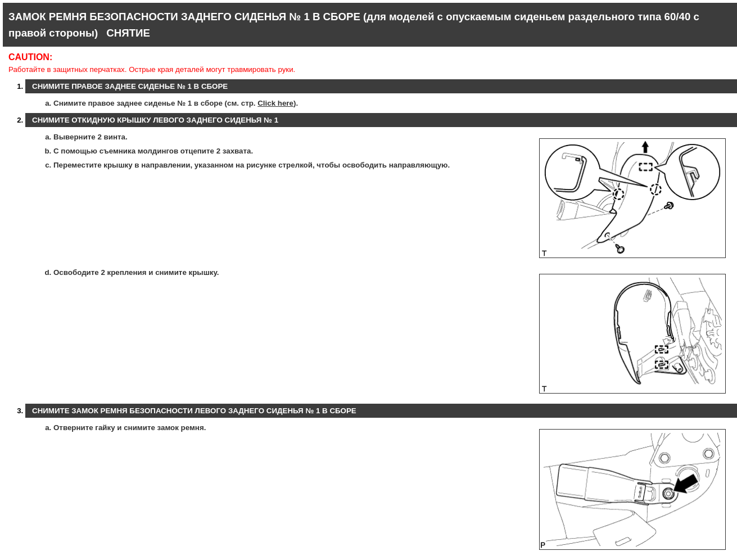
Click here (275, 103)
